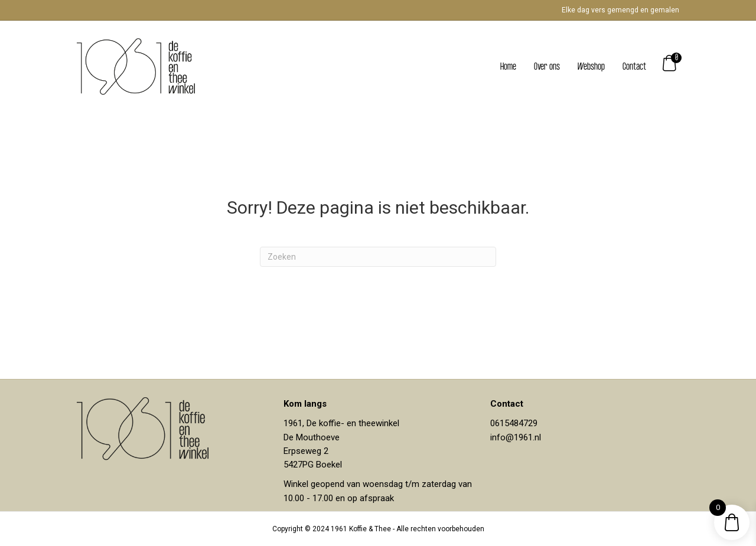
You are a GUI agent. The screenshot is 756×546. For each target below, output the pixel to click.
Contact (634, 67)
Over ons (547, 67)
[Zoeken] (378, 257)
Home (508, 67)
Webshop (591, 67)
